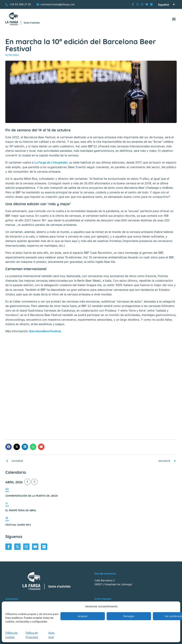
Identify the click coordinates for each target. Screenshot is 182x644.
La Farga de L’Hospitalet (51, 162)
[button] (174, 19)
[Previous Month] (27, 482)
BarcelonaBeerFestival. (45, 331)
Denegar (129, 616)
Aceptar (83, 616)
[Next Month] (34, 482)
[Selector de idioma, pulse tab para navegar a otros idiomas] (166, 4)
